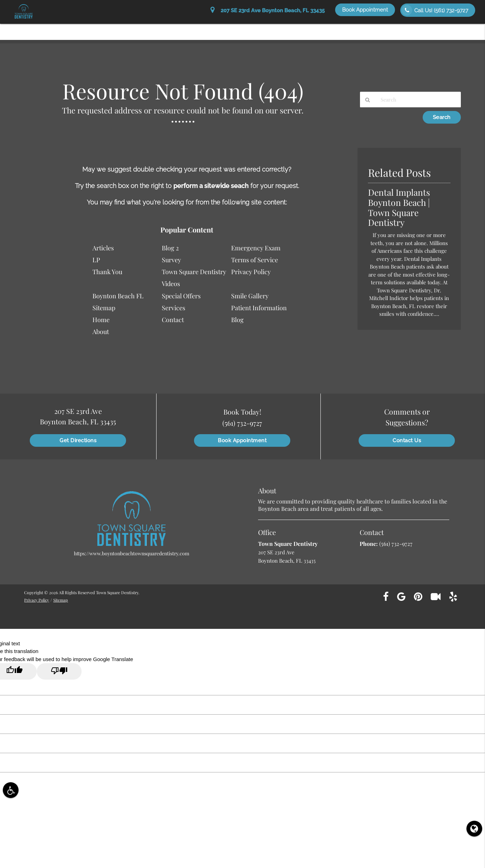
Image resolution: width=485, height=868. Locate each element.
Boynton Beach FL (118, 296)
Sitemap (104, 308)
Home (160, 29)
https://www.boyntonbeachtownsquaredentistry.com (131, 553)
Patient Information (229, 29)
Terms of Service (255, 260)
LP (96, 260)
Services (275, 29)
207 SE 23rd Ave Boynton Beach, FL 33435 (268, 11)
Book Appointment (365, 10)
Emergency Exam (256, 248)
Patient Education (319, 29)
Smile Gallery (414, 29)
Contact (173, 320)
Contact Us (456, 29)
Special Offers (369, 29)
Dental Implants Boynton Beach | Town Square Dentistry (401, 207)
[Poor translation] (59, 671)
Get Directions (78, 440)
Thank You (107, 272)
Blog (237, 320)
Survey (171, 260)
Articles (103, 248)
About (185, 29)
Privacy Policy (251, 272)
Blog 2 (170, 248)
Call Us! (435, 10)
